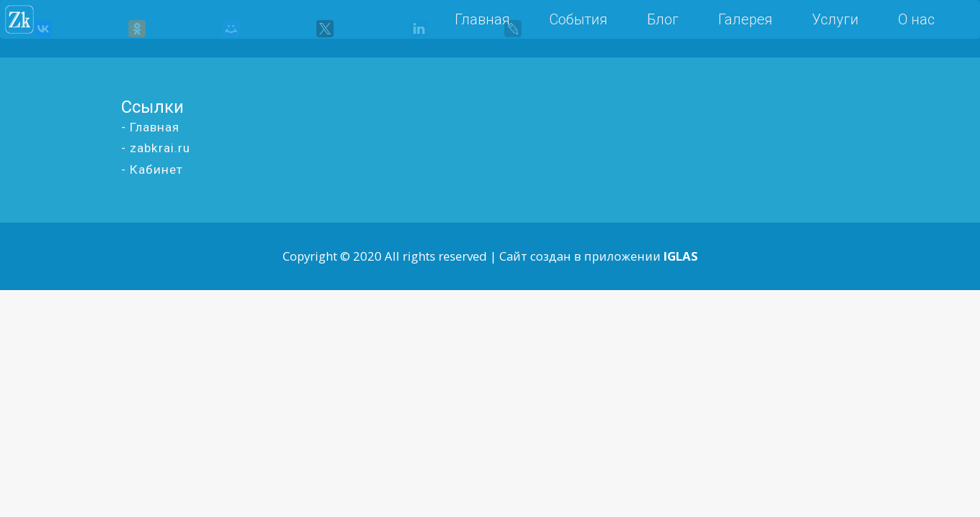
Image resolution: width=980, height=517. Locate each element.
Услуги (835, 19)
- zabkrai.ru (156, 148)
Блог (663, 19)
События (579, 19)
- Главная (150, 127)
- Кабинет (152, 169)
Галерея (745, 19)
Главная (482, 19)
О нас (917, 19)
